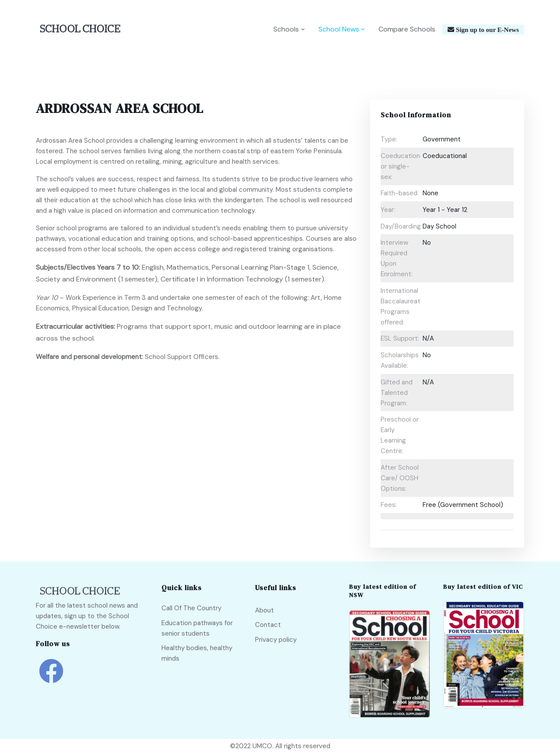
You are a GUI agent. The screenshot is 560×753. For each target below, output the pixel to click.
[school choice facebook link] (51, 677)
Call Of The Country (191, 608)
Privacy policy (276, 640)
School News (339, 29)
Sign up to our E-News (486, 30)
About (264, 610)
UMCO (262, 746)
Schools (286, 29)
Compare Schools (407, 29)
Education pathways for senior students (197, 628)
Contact (268, 625)
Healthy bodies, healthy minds (197, 653)
